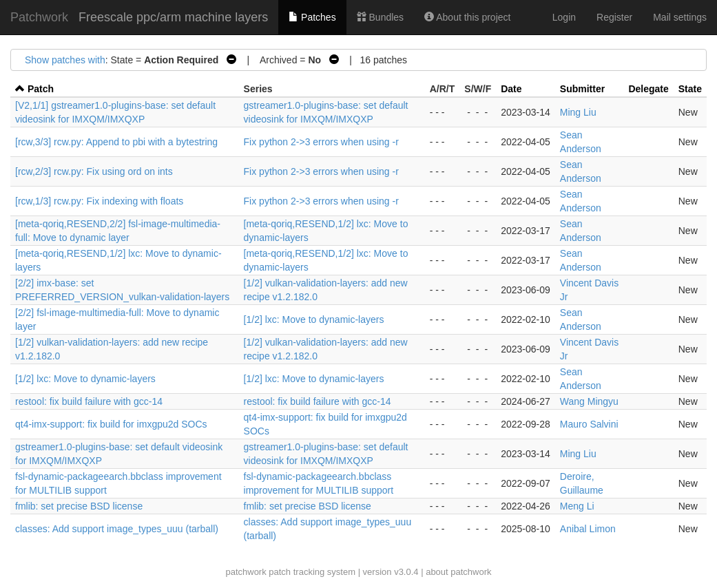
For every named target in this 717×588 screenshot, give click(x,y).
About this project (467, 17)
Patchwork (39, 17)
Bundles (380, 17)
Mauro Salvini (589, 424)
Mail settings (680, 17)
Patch (41, 89)
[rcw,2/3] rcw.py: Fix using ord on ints (94, 171)
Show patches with (65, 60)
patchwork (246, 572)
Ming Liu (578, 112)
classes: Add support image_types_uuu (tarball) (117, 529)
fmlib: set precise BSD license (79, 506)
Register (614, 17)
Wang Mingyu (589, 401)
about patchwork (458, 572)
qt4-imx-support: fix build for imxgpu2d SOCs (111, 424)
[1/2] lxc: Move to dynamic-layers (314, 319)
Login (564, 17)
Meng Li (577, 506)
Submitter (582, 89)
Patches (312, 17)
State (690, 89)
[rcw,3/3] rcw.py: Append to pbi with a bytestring (116, 142)
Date (511, 89)
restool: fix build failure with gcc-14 (89, 401)
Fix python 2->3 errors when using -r (321, 142)
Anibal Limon (588, 529)
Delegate (648, 89)
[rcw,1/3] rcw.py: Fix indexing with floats (99, 201)
